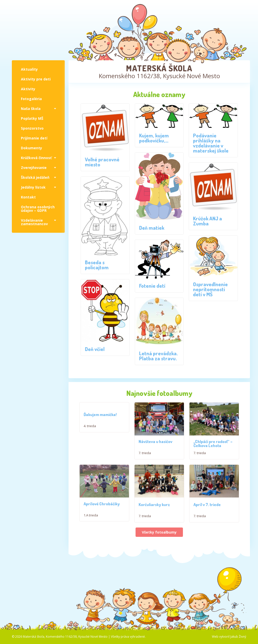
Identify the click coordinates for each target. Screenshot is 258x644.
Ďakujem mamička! (100, 415)
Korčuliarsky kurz (154, 530)
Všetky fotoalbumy (159, 557)
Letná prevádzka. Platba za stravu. (158, 356)
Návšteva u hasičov (155, 450)
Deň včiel (95, 349)
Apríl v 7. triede (207, 530)
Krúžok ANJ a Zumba (207, 221)
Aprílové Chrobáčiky (102, 521)
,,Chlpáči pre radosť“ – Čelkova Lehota (213, 452)
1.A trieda (91, 532)
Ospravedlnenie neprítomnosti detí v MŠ (210, 289)
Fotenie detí (152, 286)
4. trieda (90, 426)
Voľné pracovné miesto (102, 162)
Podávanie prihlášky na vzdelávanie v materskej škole (211, 143)
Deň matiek (152, 228)
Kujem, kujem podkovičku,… (154, 138)
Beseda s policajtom (97, 265)
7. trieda (145, 461)
